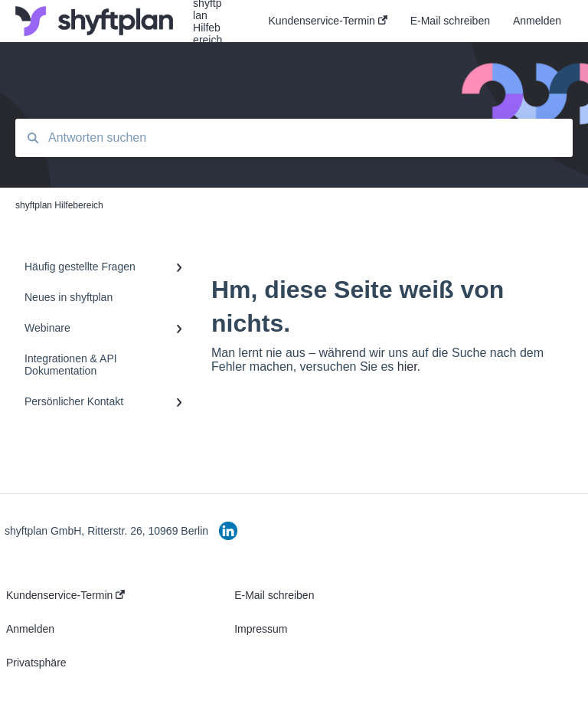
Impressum (261, 629)
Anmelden (30, 629)
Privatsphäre (36, 663)
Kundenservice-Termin (65, 595)
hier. (409, 367)
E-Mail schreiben (274, 595)
